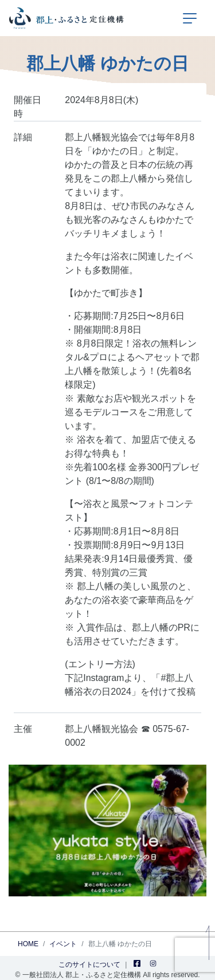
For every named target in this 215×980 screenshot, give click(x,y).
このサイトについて (89, 965)
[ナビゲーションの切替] (190, 18)
